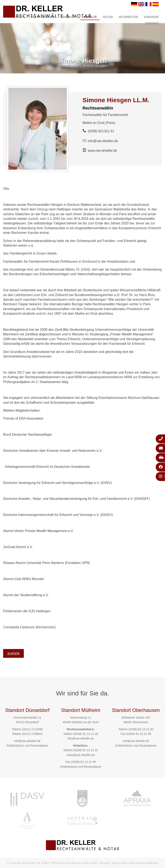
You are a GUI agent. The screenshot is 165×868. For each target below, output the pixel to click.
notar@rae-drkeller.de (81, 755)
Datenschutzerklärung (143, 863)
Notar (108, 17)
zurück (13, 653)
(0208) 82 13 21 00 (86, 734)
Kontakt (152, 23)
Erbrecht (69, 17)
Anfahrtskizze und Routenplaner (27, 746)
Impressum (119, 863)
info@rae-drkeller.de (103, 141)
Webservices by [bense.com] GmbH (74, 863)
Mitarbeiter (128, 17)
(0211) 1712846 (32, 729)
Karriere (151, 17)
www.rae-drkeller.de (102, 151)
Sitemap (104, 863)
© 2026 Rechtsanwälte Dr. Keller (28, 863)
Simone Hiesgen (95, 66)
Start (20, 17)
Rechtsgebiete (43, 17)
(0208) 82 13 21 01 (86, 750)
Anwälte (90, 17)
